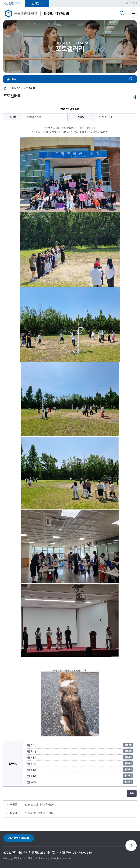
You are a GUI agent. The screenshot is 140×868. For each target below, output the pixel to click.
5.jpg (34, 770)
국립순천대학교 (12, 3)
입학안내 (37, 3)
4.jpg (34, 758)
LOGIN (131, 3)
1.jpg (34, 751)
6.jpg (34, 776)
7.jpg (34, 782)
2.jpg (34, 745)
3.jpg (34, 764)
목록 (132, 793)
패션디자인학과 (57, 14)
